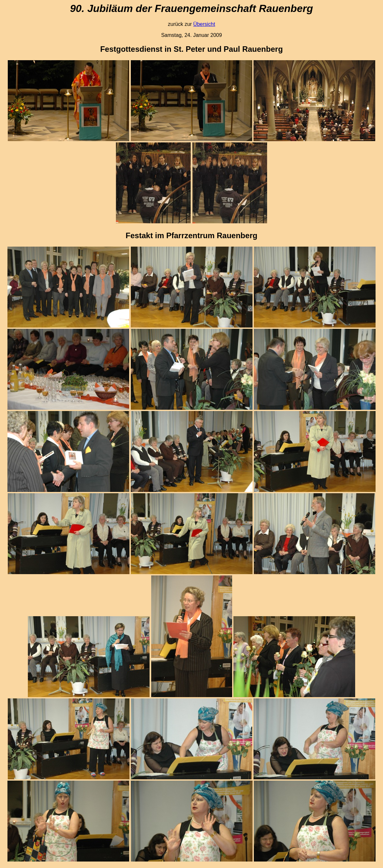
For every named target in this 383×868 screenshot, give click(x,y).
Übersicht (204, 24)
